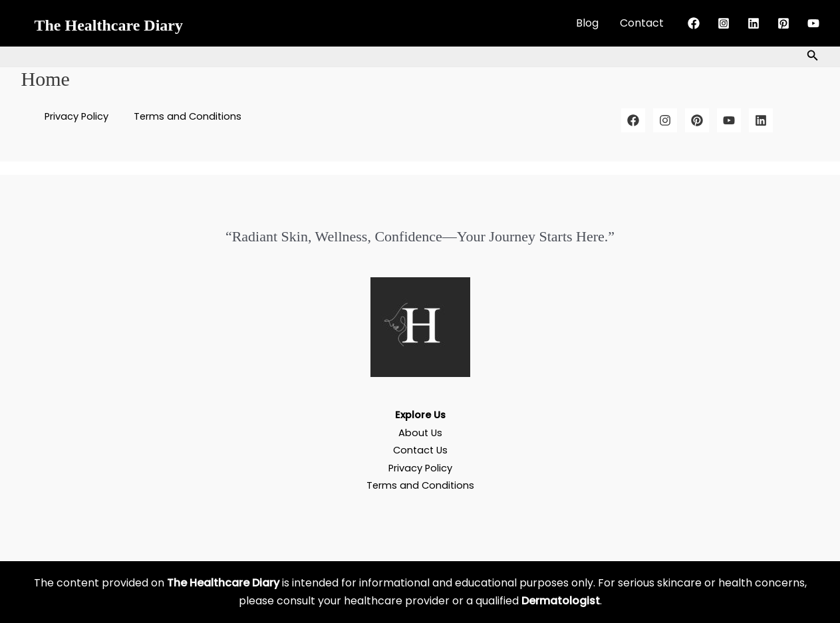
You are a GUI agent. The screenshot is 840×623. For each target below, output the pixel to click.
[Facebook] (694, 23)
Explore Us (420, 415)
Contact (642, 23)
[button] (813, 57)
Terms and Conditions (184, 117)
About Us (420, 433)
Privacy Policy (80, 117)
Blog (587, 23)
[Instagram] (724, 23)
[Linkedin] (754, 23)
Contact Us (420, 450)
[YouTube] (813, 23)
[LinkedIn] (761, 120)
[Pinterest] (783, 23)
